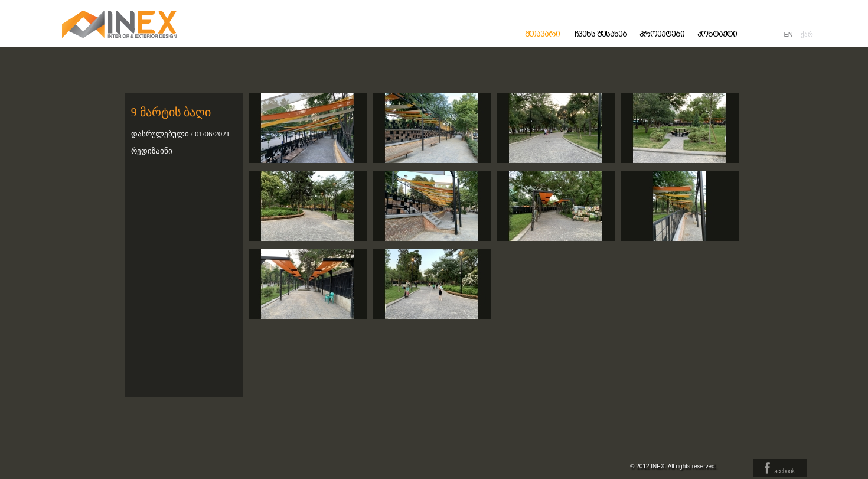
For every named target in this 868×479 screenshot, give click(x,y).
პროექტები (662, 34)
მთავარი (543, 34)
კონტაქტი (717, 34)
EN (789, 34)
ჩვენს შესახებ (601, 34)
